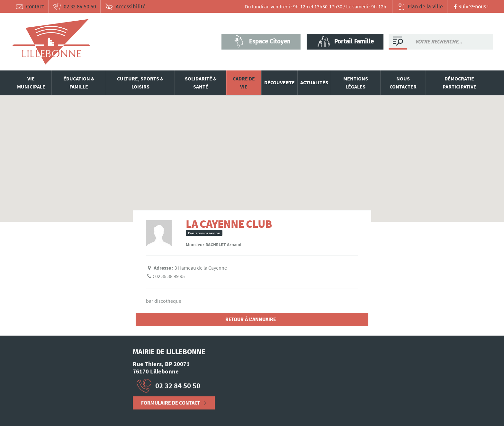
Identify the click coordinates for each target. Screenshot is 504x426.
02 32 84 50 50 (75, 7)
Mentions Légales (30, 411)
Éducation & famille (79, 83)
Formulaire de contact (171, 405)
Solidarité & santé (201, 83)
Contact (30, 7)
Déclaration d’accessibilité (82, 411)
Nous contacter (403, 83)
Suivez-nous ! (470, 7)
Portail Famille (345, 42)
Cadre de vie (244, 83)
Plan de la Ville (420, 7)
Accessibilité (125, 7)
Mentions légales (356, 83)
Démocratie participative (459, 83)
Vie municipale (31, 83)
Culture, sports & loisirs (140, 83)
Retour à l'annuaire (251, 319)
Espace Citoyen (261, 42)
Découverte (279, 82)
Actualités (314, 82)
